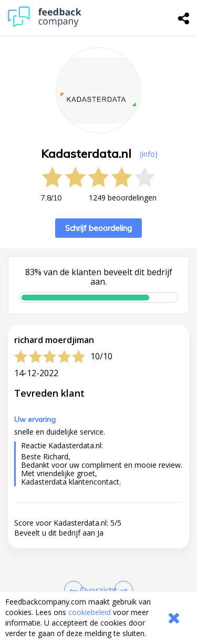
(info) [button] (149, 154)
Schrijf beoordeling (98, 228)
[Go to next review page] (121, 590)
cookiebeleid (90, 612)
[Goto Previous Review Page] (76, 590)
